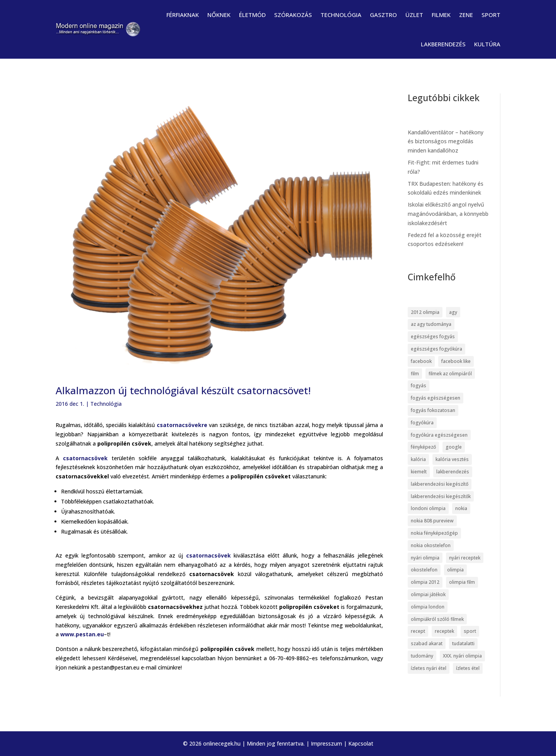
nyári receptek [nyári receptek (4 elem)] (465, 558)
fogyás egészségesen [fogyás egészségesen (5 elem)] (436, 398)
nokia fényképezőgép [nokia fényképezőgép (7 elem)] (434, 533)
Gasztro (383, 15)
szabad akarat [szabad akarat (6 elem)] (427, 643)
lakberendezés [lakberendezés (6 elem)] (453, 472)
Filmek (441, 15)
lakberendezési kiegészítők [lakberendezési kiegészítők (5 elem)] (441, 496)
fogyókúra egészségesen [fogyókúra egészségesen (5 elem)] (439, 435)
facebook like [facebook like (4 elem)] (456, 361)
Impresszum (326, 743)
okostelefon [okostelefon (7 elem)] (424, 570)
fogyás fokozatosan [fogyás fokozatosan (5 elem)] (433, 410)
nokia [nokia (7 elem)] (461, 508)
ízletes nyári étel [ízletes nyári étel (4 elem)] (429, 668)
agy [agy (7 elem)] (453, 312)
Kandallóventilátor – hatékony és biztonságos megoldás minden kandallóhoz (446, 142)
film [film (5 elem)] (415, 374)
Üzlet (414, 15)
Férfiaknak (183, 15)
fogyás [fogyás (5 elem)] (419, 386)
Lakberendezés (443, 44)
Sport (491, 15)
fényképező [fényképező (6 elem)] (423, 447)
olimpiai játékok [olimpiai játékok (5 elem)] (428, 594)
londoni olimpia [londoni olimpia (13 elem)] (428, 508)
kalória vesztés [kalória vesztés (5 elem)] (452, 459)
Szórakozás (293, 15)
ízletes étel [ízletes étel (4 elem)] (468, 668)
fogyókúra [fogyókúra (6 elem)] (422, 423)
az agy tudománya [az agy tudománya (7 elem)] (431, 324)
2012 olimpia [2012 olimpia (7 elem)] (425, 312)
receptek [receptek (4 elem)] (444, 631)
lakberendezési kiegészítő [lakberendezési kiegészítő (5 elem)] (440, 484)
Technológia (341, 15)
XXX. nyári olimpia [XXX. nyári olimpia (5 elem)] (462, 656)
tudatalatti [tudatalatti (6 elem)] (463, 643)
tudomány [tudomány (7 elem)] (422, 656)
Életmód (252, 15)
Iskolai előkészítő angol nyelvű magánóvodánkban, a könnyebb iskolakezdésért (448, 214)
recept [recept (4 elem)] (418, 631)
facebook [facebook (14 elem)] (421, 361)
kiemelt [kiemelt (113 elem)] (419, 472)
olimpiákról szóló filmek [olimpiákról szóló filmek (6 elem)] (437, 619)
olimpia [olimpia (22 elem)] (455, 570)
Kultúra (487, 44)
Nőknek (219, 15)
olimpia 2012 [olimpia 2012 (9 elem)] (425, 582)
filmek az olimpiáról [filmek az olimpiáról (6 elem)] (450, 374)
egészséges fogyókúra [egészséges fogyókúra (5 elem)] (436, 349)
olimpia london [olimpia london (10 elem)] (428, 607)
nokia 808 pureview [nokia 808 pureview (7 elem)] (432, 521)
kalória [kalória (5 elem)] (418, 459)
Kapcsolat (361, 743)
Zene (466, 15)
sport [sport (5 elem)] (470, 631)
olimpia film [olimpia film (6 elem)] (462, 582)
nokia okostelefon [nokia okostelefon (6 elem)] (431, 545)
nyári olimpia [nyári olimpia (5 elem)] (425, 558)
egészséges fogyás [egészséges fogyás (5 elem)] (433, 336)
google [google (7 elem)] (454, 447)
